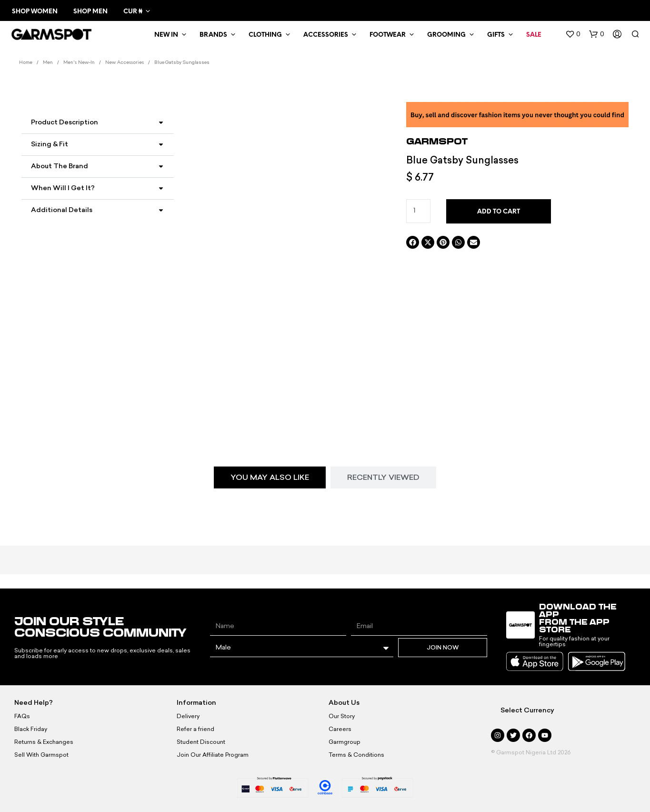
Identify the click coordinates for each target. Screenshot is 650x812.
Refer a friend (195, 729)
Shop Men (90, 12)
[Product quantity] (418, 211)
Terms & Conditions (356, 755)
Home (26, 63)
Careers (340, 729)
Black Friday (31, 729)
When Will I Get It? (63, 188)
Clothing (265, 35)
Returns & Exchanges (44, 742)
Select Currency (527, 710)
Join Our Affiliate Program (213, 755)
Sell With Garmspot (41, 755)
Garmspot (437, 141)
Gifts (496, 35)
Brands (213, 35)
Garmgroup (345, 742)
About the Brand (60, 166)
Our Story (342, 716)
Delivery (188, 716)
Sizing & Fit (50, 144)
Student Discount (201, 742)
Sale (534, 35)
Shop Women (35, 12)
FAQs (22, 716)
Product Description (65, 122)
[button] (573, 34)
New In (166, 35)
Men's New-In (79, 63)
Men (48, 63)
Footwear (388, 35)
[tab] (270, 477)
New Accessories (125, 63)
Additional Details (62, 210)
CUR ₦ (133, 12)
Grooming (446, 35)
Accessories (326, 35)
